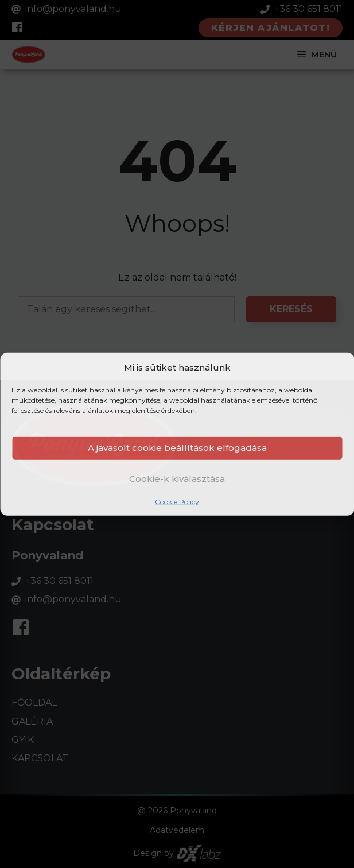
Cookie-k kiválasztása (177, 478)
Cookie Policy (177, 502)
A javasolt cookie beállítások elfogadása (177, 448)
